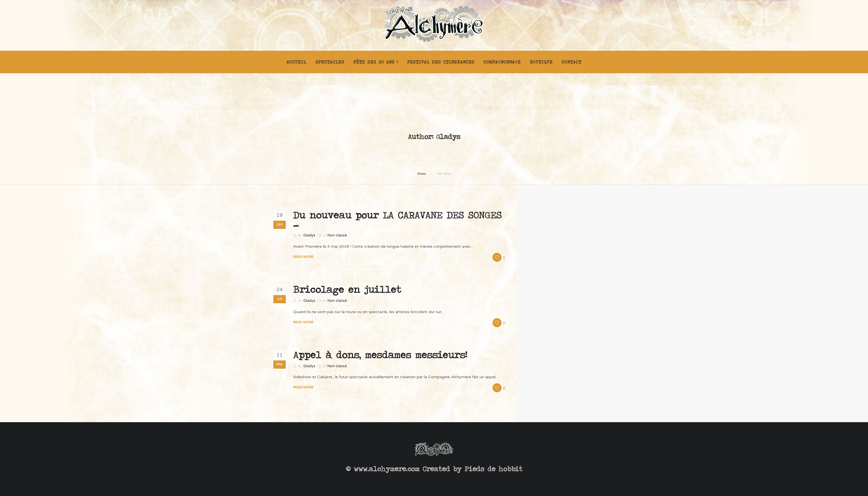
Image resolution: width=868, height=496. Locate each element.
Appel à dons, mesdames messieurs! (380, 355)
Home (422, 173)
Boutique (541, 62)
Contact (572, 62)
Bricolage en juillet (347, 289)
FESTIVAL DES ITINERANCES (441, 62)
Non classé (337, 235)
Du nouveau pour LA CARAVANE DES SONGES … (397, 220)
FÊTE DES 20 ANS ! (376, 62)
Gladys (309, 235)
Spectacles (330, 62)
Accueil (296, 62)
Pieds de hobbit (494, 469)
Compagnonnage (502, 62)
